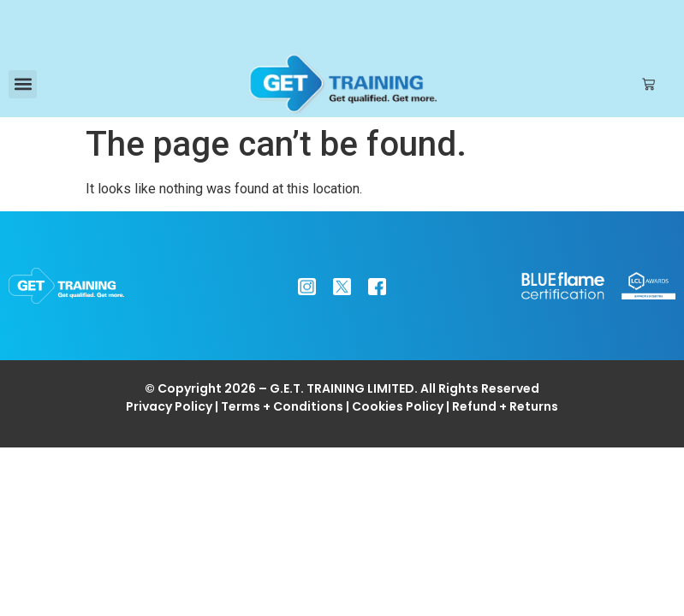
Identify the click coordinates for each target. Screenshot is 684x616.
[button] (23, 84)
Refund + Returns (505, 406)
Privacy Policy (169, 406)
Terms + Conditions (282, 406)
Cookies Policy (398, 406)
